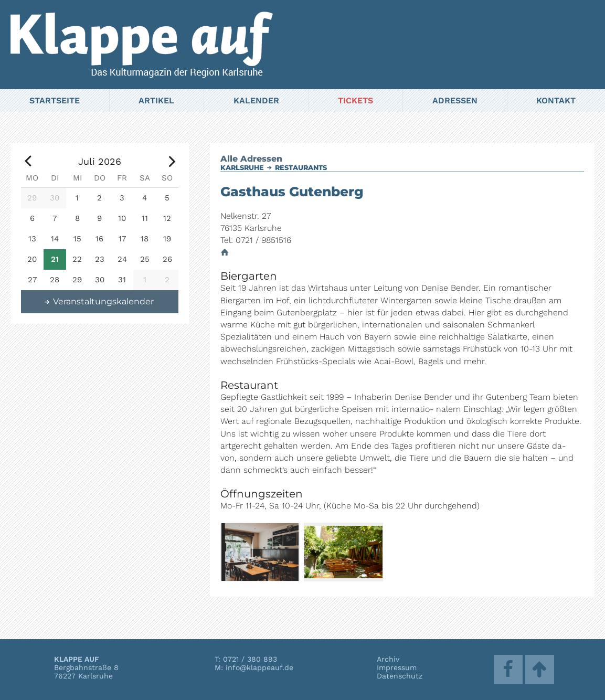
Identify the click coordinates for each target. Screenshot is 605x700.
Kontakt (556, 100)
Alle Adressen (251, 159)
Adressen (455, 100)
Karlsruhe (242, 168)
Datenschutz (400, 676)
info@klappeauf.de (259, 667)
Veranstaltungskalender (99, 301)
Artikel (156, 100)
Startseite (55, 100)
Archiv (388, 659)
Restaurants (301, 168)
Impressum (397, 667)
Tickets (355, 100)
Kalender (256, 100)
